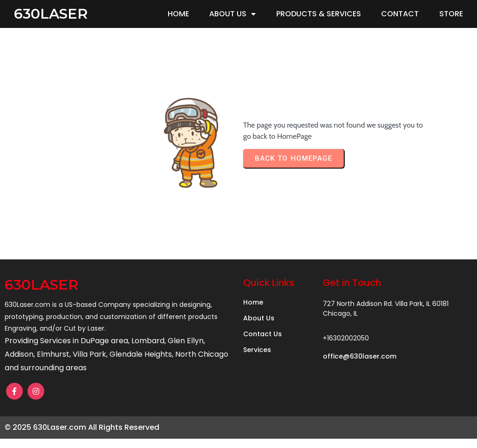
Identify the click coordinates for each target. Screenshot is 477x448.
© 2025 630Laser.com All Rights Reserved (82, 427)
